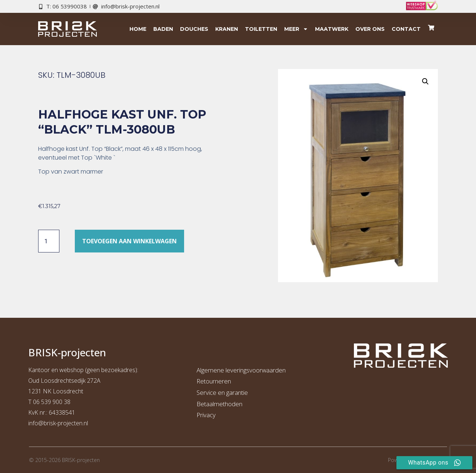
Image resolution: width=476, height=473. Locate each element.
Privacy (206, 415)
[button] (425, 81)
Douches (194, 29)
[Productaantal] (49, 241)
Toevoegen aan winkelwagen (129, 241)
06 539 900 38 (52, 402)
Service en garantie (222, 392)
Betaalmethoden (219, 404)
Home (138, 29)
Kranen (227, 29)
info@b (38, 423)
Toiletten (261, 29)
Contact (406, 29)
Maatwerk (332, 29)
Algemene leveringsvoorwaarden (241, 370)
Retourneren (214, 381)
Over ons (370, 29)
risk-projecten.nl (67, 423)
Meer (296, 29)
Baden (163, 29)
